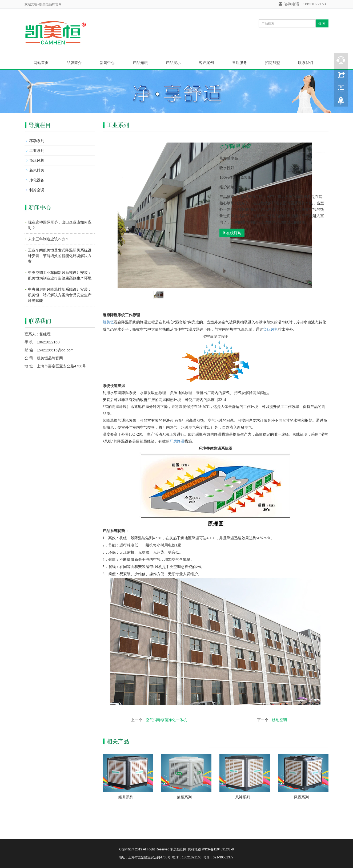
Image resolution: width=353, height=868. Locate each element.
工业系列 (37, 151)
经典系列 (126, 797)
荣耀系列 (184, 797)
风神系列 (243, 797)
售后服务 (239, 63)
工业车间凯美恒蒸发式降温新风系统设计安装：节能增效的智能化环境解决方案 (60, 256)
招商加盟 (272, 63)
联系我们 (306, 63)
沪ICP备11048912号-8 (218, 849)
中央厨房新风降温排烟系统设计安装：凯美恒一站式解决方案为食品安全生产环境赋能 (60, 295)
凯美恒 (108, 322)
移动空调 (279, 720)
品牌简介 (74, 63)
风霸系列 (301, 797)
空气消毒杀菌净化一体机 (166, 720)
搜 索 (322, 23)
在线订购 (232, 233)
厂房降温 (177, 441)
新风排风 (37, 170)
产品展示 (173, 63)
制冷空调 (37, 190)
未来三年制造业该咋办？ (49, 239)
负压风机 (271, 329)
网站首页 (41, 63)
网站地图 (195, 849)
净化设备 (37, 180)
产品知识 (140, 63)
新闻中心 (107, 63)
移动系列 (37, 141)
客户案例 (206, 63)
